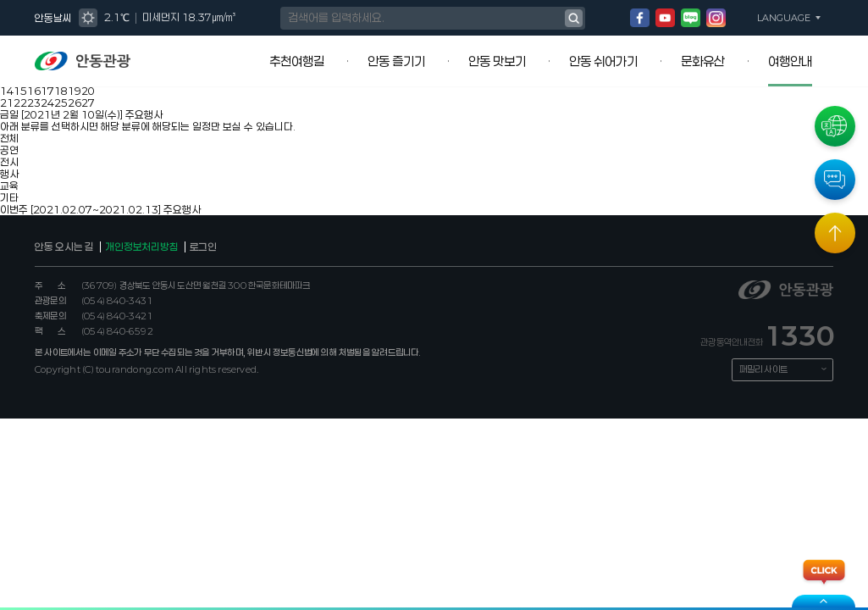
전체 (9, 138)
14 (7, 91)
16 (34, 91)
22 (20, 103)
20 (88, 91)
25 (61, 103)
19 (75, 91)
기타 (9, 197)
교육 (9, 186)
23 (34, 103)
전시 (9, 162)
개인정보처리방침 (141, 247)
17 (47, 91)
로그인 (203, 247)
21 (7, 103)
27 (88, 103)
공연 (9, 150)
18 (61, 91)
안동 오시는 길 (64, 247)
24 (47, 103)
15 (20, 91)
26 (75, 103)
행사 (9, 174)
